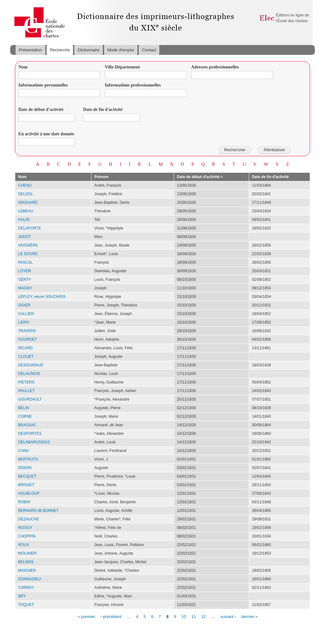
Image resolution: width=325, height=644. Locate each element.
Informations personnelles (43, 85)
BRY (22, 596)
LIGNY (24, 322)
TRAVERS (27, 331)
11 (194, 616)
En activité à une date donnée (46, 134)
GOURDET (28, 339)
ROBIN (24, 502)
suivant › (228, 616)
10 (184, 616)
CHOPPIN (27, 536)
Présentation (30, 50)
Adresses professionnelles (215, 67)
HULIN (24, 220)
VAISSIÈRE (28, 245)
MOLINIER (27, 553)
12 (203, 616)
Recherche (60, 50)
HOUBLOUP (29, 493)
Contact (149, 50)
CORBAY (26, 588)
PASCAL (25, 262)
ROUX (24, 545)
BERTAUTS (28, 459)
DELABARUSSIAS (34, 442)
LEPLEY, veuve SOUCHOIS (42, 297)
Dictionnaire (89, 50)
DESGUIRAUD (31, 365)
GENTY (25, 280)
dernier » (249, 616)
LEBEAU (26, 211)
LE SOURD (28, 254)
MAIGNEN (27, 570)
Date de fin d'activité (103, 109)
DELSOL (26, 194)
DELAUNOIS (29, 374)
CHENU (25, 185)
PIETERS (26, 382)
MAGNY (25, 288)
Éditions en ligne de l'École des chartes (292, 18)
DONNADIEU (30, 579)
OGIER (24, 305)
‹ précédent (111, 616)
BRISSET (26, 485)
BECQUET (27, 476)
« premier (86, 616)
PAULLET (26, 391)
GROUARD (28, 203)
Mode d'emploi (121, 50)
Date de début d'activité (41, 109)
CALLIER (26, 314)
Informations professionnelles (133, 85)
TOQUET (26, 605)
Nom (23, 67)
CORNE (25, 416)
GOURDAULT (30, 399)
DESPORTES (30, 434)
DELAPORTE (30, 228)
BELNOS (26, 562)
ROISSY (25, 528)
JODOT (25, 237)
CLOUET (26, 357)
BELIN (24, 408)
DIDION (25, 468)
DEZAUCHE (29, 519)
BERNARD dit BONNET (38, 511)
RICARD (25, 348)
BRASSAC (27, 425)
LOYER (25, 271)
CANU (23, 451)
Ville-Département (122, 67)
